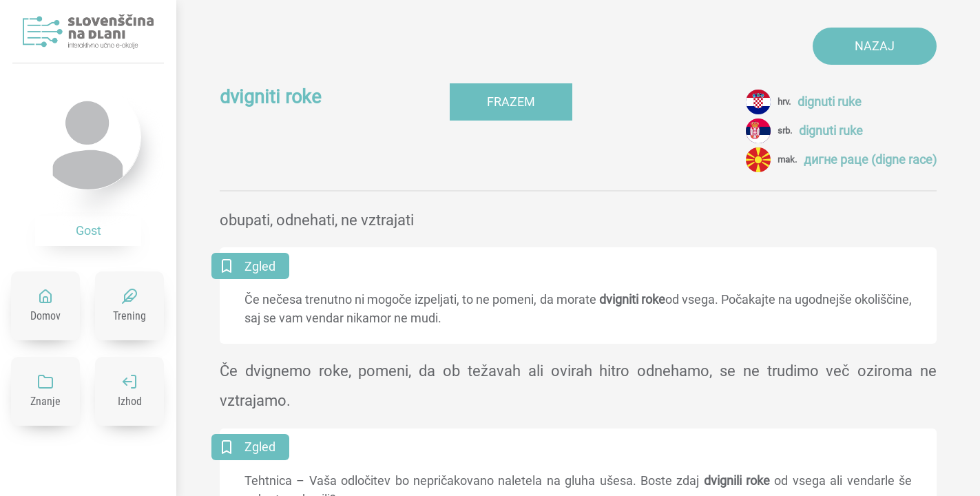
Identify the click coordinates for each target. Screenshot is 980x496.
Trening (129, 316)
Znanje (45, 401)
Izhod (130, 401)
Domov (45, 316)
